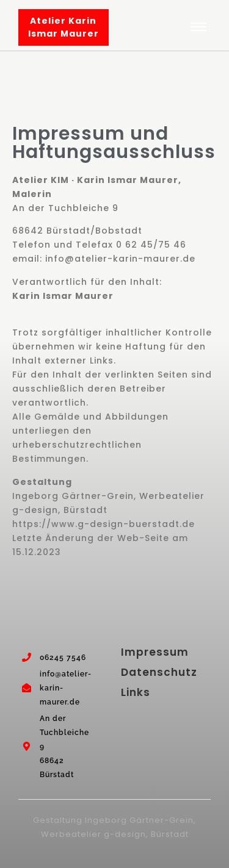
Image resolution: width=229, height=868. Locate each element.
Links (136, 692)
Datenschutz (159, 672)
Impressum (155, 652)
